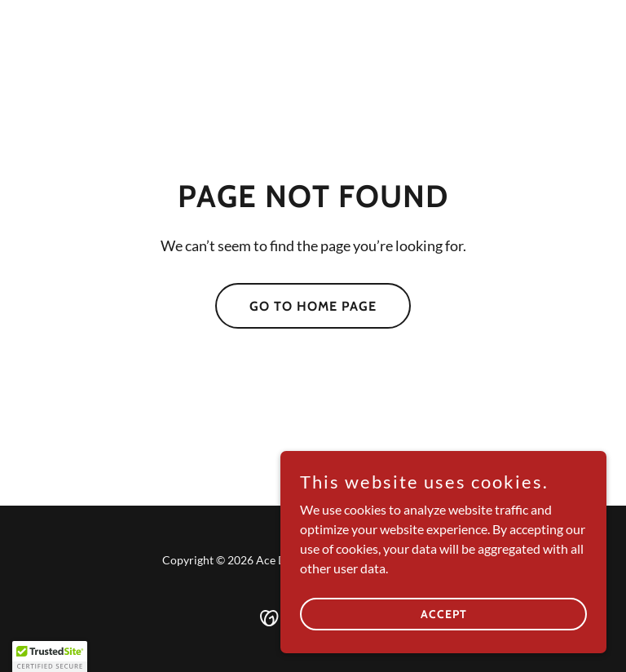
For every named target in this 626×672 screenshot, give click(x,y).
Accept (444, 613)
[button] (50, 657)
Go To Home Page (313, 306)
